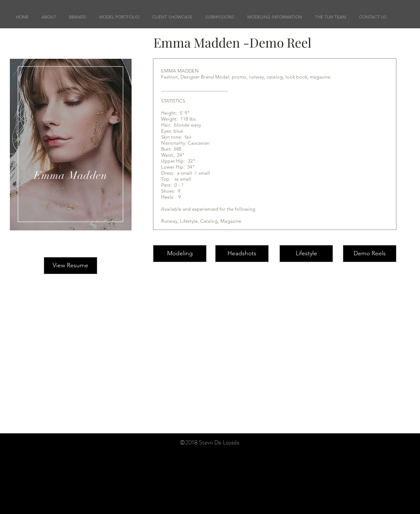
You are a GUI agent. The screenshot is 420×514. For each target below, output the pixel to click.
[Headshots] (242, 254)
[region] (71, 145)
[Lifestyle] (306, 254)
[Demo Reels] (370, 254)
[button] (119, 17)
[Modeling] (180, 254)
